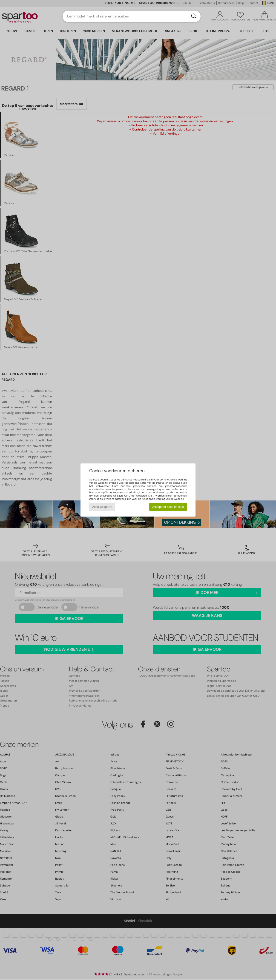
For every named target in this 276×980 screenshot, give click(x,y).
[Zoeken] (194, 16)
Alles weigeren (102, 507)
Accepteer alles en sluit (168, 507)
